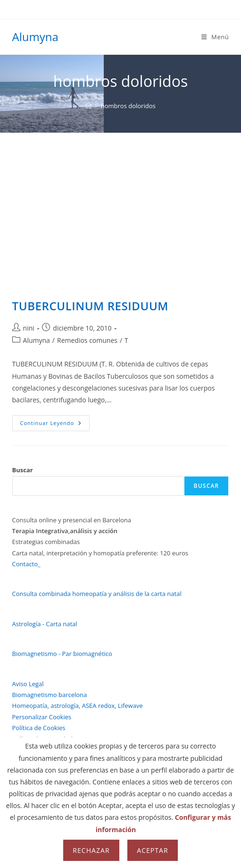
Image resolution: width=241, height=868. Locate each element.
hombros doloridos (128, 106)
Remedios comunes (87, 340)
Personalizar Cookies (42, 717)
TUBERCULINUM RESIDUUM (91, 306)
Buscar (23, 470)
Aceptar (152, 850)
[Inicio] (88, 106)
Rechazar (91, 850)
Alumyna (35, 37)
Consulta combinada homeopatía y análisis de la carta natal (97, 594)
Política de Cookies (39, 728)
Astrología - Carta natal (45, 624)
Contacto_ (26, 564)
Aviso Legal (28, 684)
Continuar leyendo (55, 425)
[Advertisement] (120, 204)
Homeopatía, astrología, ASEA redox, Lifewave (78, 706)
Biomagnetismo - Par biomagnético (62, 654)
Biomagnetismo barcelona (50, 695)
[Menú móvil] (215, 37)
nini (29, 328)
